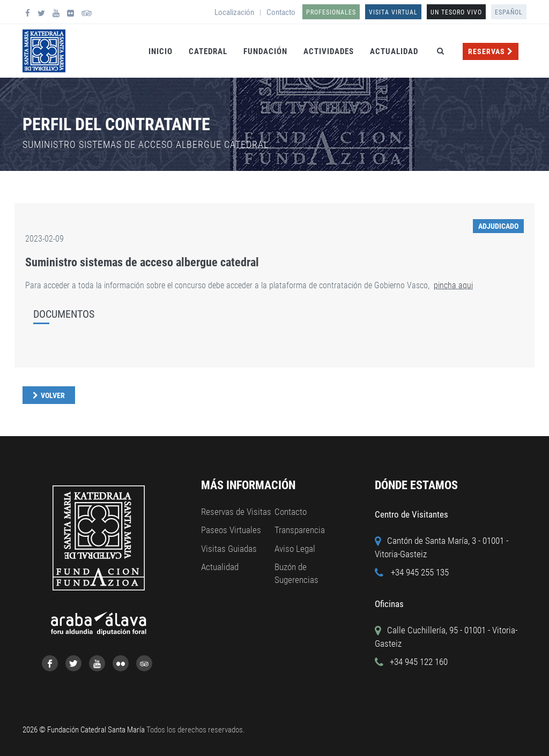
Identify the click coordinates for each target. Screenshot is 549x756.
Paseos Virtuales (231, 530)
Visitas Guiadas (229, 549)
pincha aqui (453, 285)
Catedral (208, 51)
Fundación (265, 51)
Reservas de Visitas (236, 512)
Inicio (161, 51)
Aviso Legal (295, 549)
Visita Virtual (393, 12)
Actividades (329, 51)
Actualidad (394, 51)
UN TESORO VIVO (456, 12)
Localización (234, 12)
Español (509, 12)
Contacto (281, 12)
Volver (53, 395)
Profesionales (331, 12)
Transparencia (300, 530)
